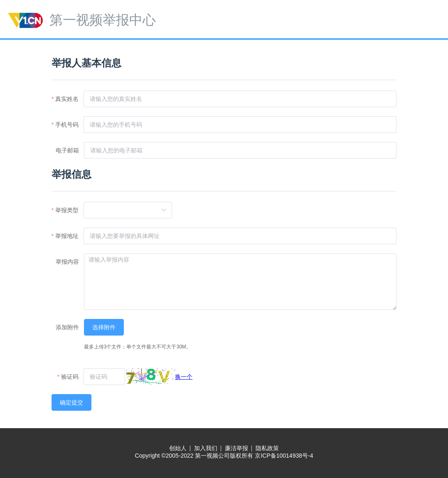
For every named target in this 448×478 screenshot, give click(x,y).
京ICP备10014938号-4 (284, 456)
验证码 (70, 377)
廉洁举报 (236, 448)
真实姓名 (67, 99)
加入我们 (206, 448)
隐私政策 (267, 448)
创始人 (178, 448)
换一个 (184, 377)
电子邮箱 (67, 150)
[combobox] (124, 210)
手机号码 (67, 125)
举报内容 (67, 262)
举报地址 (67, 236)
